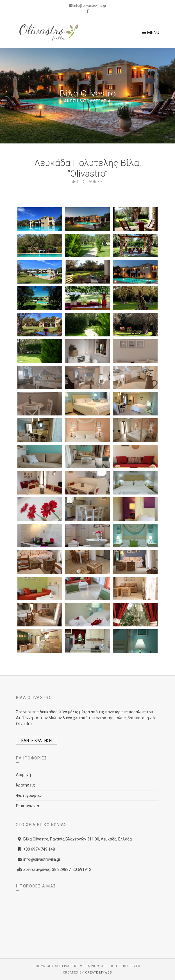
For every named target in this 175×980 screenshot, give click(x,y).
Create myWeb (98, 973)
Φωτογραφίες (29, 795)
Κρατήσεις (26, 785)
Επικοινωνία (28, 806)
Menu (151, 32)
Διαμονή (23, 775)
